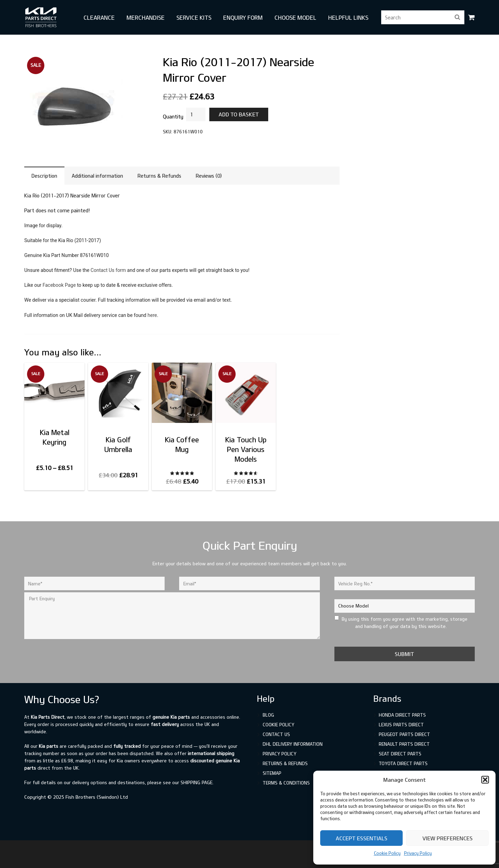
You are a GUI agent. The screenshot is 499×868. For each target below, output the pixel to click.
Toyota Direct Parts (403, 763)
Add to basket (239, 114)
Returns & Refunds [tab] (159, 176)
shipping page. (197, 782)
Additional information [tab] (97, 176)
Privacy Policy (418, 853)
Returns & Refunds (285, 763)
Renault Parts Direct (404, 744)
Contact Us (276, 734)
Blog (268, 715)
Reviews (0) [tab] (209, 176)
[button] (485, 780)
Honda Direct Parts (402, 715)
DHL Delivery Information (293, 744)
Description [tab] (44, 176)
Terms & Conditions (286, 783)
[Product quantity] (196, 114)
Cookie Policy (387, 853)
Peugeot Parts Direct (404, 734)
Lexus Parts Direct (401, 725)
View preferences (448, 838)
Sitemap (272, 773)
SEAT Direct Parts (400, 754)
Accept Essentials (362, 838)
